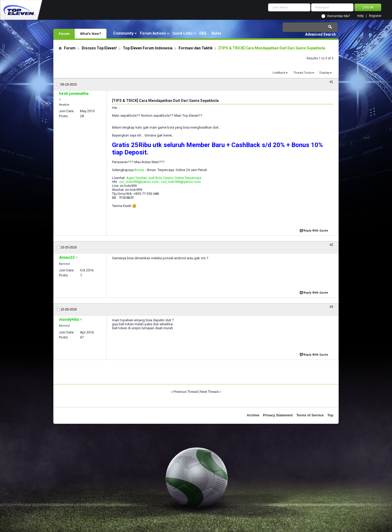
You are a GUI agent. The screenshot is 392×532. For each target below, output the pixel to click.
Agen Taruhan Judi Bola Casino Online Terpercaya (164, 178)
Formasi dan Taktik (196, 48)
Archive (253, 415)
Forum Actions (153, 33)
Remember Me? (339, 16)
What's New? (91, 34)
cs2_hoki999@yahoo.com (181, 182)
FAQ (203, 33)
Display (324, 73)
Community (123, 33)
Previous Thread (186, 392)
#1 (331, 82)
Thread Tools (302, 73)
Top (330, 415)
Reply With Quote (314, 230)
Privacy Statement (278, 415)
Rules (216, 33)
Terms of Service (310, 415)
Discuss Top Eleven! (99, 48)
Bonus (139, 170)
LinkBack (279, 73)
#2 (331, 245)
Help (360, 16)
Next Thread (209, 392)
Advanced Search (320, 34)
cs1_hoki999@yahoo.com (139, 182)
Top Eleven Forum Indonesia (148, 48)
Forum (64, 34)
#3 (331, 307)
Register (375, 16)
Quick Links (183, 33)
